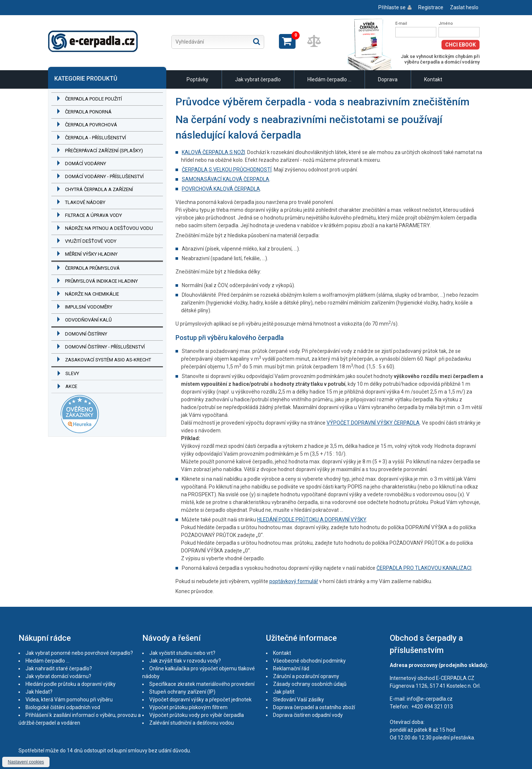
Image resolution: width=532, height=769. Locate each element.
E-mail (401, 23)
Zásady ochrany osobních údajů (310, 684)
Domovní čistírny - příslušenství (105, 347)
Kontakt (433, 79)
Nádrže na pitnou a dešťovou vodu (109, 228)
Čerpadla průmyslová (92, 268)
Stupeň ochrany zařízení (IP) (182, 692)
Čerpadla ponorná (88, 112)
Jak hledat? (39, 692)
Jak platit (284, 692)
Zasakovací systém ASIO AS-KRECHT (108, 360)
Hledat (257, 41)
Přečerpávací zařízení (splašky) (104, 151)
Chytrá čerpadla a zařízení (99, 189)
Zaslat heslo (464, 7)
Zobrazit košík (287, 41)
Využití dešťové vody (91, 241)
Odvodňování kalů (88, 320)
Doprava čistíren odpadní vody (308, 715)
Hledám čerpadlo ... (329, 79)
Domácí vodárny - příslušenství (104, 176)
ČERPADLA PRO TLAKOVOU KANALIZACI (424, 568)
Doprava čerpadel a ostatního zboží (314, 707)
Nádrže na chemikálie (92, 294)
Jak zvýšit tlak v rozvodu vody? (185, 661)
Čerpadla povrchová (91, 125)
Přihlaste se (392, 7)
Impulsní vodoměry (89, 307)
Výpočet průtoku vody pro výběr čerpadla (197, 715)
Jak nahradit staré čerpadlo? (59, 668)
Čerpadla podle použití (93, 99)
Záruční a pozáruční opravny (306, 676)
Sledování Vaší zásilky (299, 700)
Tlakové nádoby (85, 202)
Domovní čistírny (86, 334)
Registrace (431, 7)
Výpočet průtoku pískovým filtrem (188, 707)
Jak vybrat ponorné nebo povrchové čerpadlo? (79, 653)
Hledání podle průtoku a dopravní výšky (71, 684)
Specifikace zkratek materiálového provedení (202, 684)
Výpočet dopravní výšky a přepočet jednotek (200, 700)
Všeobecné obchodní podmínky (309, 661)
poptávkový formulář (294, 581)
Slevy (72, 373)
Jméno (446, 23)
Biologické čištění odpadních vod (63, 707)
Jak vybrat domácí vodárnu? (58, 676)
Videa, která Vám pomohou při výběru (69, 700)
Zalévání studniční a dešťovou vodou (192, 723)
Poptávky (197, 79)
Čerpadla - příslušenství (96, 138)
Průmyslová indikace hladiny (101, 281)
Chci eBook (461, 45)
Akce (71, 386)
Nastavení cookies (26, 762)
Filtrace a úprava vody (93, 215)
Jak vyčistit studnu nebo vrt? (182, 653)
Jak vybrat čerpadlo (258, 79)
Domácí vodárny (86, 164)
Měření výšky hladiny (91, 254)
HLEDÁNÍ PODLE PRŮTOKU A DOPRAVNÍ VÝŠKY (312, 520)
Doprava (388, 79)
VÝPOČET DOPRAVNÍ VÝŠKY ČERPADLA (373, 423)
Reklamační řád (291, 668)
